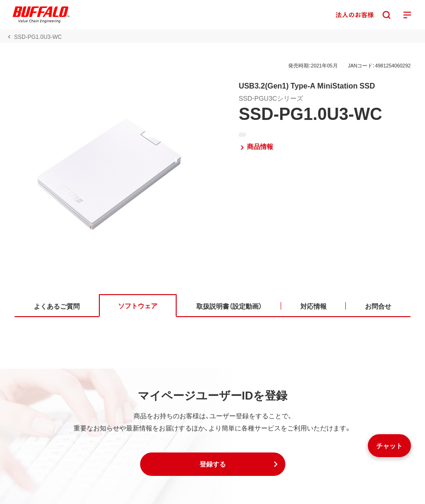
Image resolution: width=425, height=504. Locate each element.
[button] (213, 464)
